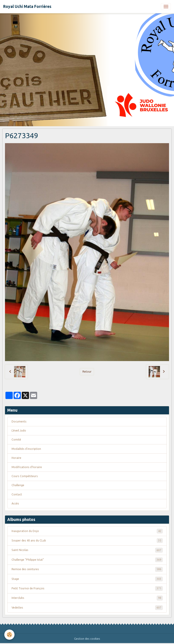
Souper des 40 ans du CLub (87, 541)
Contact (17, 494)
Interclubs (87, 598)
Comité (16, 440)
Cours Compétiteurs (25, 476)
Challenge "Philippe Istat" (87, 560)
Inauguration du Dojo (87, 531)
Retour (87, 372)
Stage (87, 579)
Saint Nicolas (87, 550)
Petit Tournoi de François (87, 588)
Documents (19, 421)
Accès (15, 503)
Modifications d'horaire (27, 467)
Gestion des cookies (87, 639)
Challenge (18, 485)
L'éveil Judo (19, 430)
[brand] (27, 7)
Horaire (16, 458)
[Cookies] (10, 635)
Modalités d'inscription (26, 449)
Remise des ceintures (87, 569)
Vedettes (87, 608)
